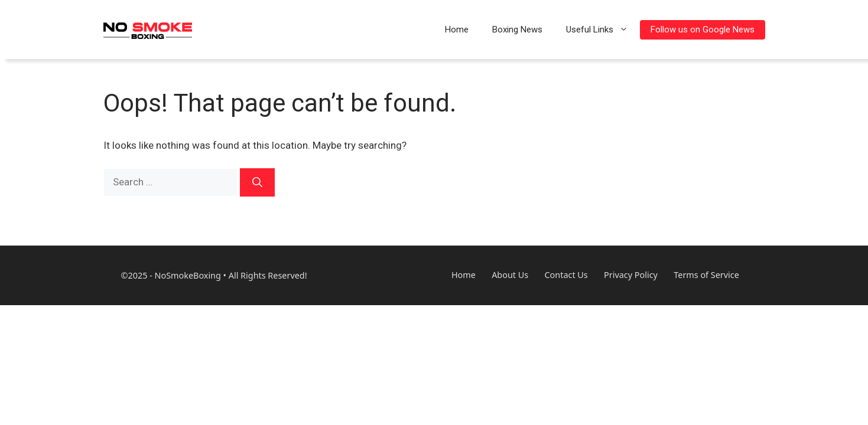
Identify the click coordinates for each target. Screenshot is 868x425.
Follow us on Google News (703, 30)
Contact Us (566, 275)
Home (457, 30)
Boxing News (517, 30)
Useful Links (603, 30)
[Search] (257, 182)
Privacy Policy (631, 275)
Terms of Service (706, 275)
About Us (510, 275)
